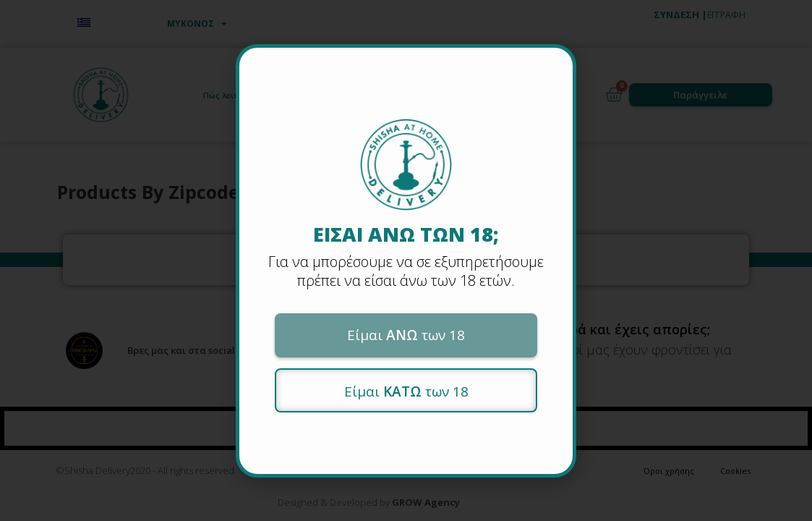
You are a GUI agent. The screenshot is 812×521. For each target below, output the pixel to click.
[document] (406, 260)
